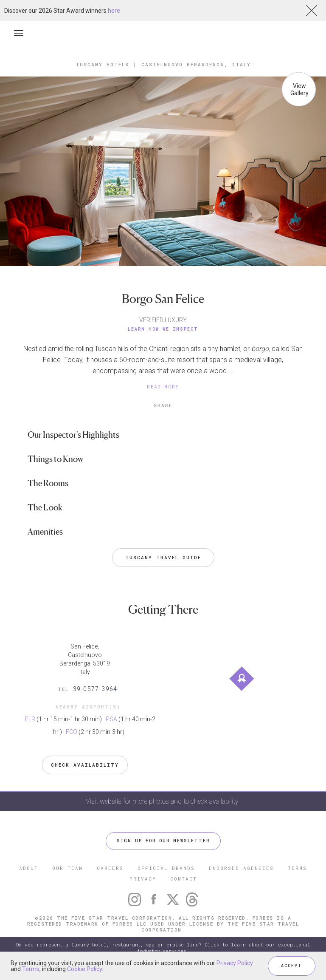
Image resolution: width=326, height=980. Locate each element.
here (114, 11)
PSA (111, 719)
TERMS (297, 868)
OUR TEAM (67, 868)
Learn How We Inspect (163, 329)
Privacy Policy (235, 963)
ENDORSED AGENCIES (241, 868)
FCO (72, 732)
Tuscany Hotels (102, 64)
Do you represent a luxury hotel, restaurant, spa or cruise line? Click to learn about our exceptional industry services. (163, 948)
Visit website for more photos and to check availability (163, 801)
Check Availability (85, 765)
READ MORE (163, 387)
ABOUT (29, 868)
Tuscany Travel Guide (163, 557)
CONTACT (184, 879)
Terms (31, 969)
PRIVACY (143, 879)
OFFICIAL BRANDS (166, 868)
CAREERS (110, 868)
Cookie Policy (84, 969)
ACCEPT (292, 966)
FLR (30, 719)
